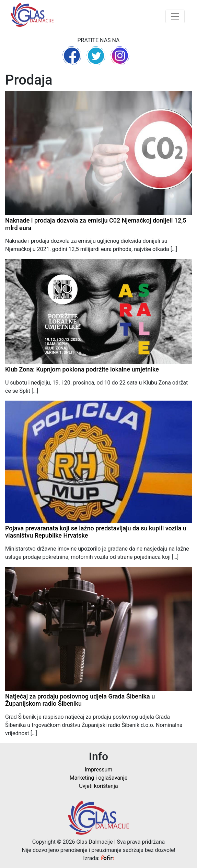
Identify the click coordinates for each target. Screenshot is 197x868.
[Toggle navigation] (175, 16)
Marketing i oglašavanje (98, 778)
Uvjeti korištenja (98, 786)
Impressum (99, 770)
